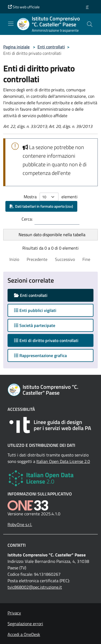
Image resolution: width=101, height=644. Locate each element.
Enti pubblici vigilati (35, 310)
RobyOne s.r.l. (20, 524)
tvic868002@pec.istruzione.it (35, 587)
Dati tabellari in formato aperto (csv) (41, 206)
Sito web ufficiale (24, 7)
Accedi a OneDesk (24, 634)
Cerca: (27, 219)
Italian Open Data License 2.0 (63, 461)
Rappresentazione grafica (40, 355)
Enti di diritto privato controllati (51, 340)
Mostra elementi (51, 197)
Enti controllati (51, 47)
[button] (87, 7)
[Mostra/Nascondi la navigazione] (11, 24)
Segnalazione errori (25, 624)
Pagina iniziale (16, 47)
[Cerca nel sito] (90, 24)
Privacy (14, 613)
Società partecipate (35, 325)
